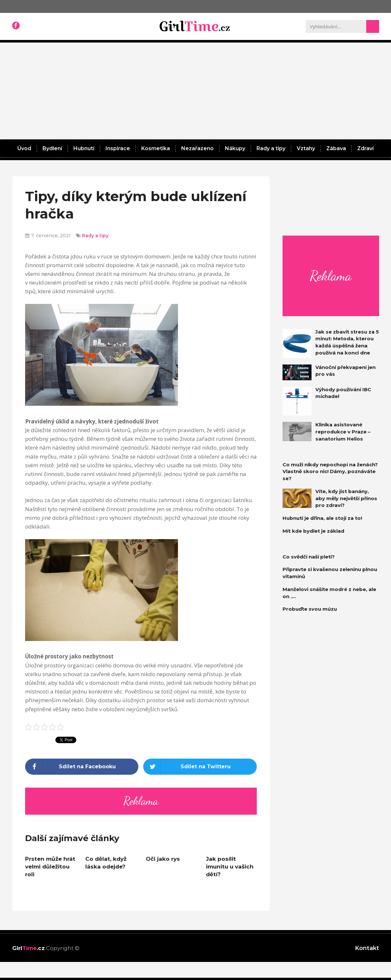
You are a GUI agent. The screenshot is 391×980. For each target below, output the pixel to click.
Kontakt (367, 948)
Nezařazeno (197, 148)
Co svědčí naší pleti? (309, 557)
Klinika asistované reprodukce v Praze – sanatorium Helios (343, 432)
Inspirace (118, 148)
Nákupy (235, 148)
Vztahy (306, 148)
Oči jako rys (163, 859)
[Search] (373, 26)
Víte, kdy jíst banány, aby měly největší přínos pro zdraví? (346, 498)
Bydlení (52, 148)
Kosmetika (156, 148)
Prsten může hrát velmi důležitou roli (50, 867)
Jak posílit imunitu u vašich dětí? (230, 867)
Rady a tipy (271, 148)
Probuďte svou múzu (310, 609)
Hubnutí (84, 148)
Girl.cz (28, 948)
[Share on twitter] (200, 767)
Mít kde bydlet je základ (313, 531)
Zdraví (365, 148)
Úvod (24, 148)
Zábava (336, 148)
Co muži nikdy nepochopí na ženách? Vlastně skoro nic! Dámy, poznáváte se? (330, 472)
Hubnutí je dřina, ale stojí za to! (322, 518)
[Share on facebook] (82, 767)
